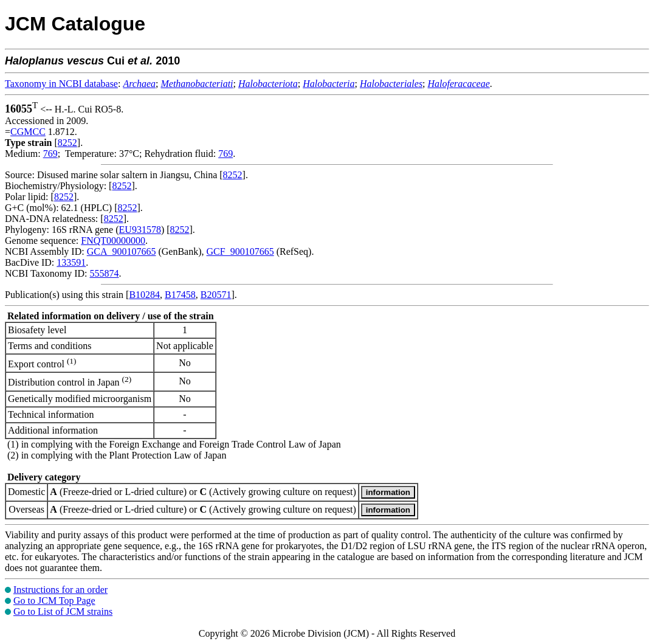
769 (50, 154)
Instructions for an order (60, 590)
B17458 (180, 295)
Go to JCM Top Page (54, 601)
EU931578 (140, 230)
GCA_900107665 (122, 251)
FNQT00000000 (113, 241)
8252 (67, 143)
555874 (104, 273)
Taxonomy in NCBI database (61, 84)
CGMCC (28, 132)
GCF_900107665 (240, 251)
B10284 (144, 295)
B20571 (216, 295)
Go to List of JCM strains (63, 611)
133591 (71, 262)
